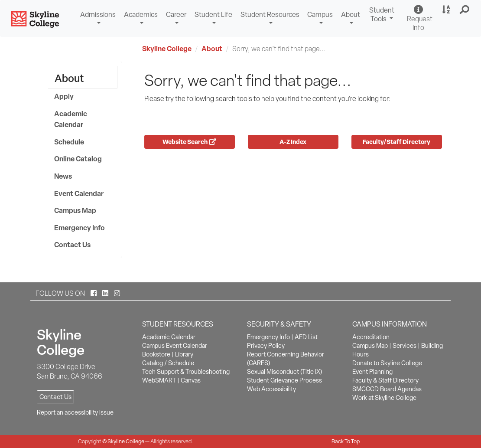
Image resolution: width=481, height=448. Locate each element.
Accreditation (371, 337)
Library (184, 354)
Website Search (189, 142)
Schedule (69, 142)
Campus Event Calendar (175, 346)
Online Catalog (78, 159)
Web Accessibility (271, 389)
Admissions (98, 15)
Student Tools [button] (383, 16)
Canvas (191, 380)
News (63, 176)
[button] (465, 10)
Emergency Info (80, 228)
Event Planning (372, 372)
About (351, 15)
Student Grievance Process (284, 380)
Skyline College (167, 49)
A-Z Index (293, 142)
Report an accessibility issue (75, 412)
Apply (64, 96)
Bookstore (156, 354)
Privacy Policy (266, 346)
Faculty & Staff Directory (385, 380)
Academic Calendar (71, 119)
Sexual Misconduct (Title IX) (284, 372)
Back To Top (346, 441)
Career (176, 15)
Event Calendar (79, 193)
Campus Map (75, 210)
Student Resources (270, 15)
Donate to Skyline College (387, 363)
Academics (141, 15)
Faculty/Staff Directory (396, 142)
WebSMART (159, 380)
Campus (320, 15)
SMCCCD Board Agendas (387, 389)
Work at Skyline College (384, 398)
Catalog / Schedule (168, 363)
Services (405, 346)
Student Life (213, 15)
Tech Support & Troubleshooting (186, 372)
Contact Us (72, 245)
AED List (306, 337)
